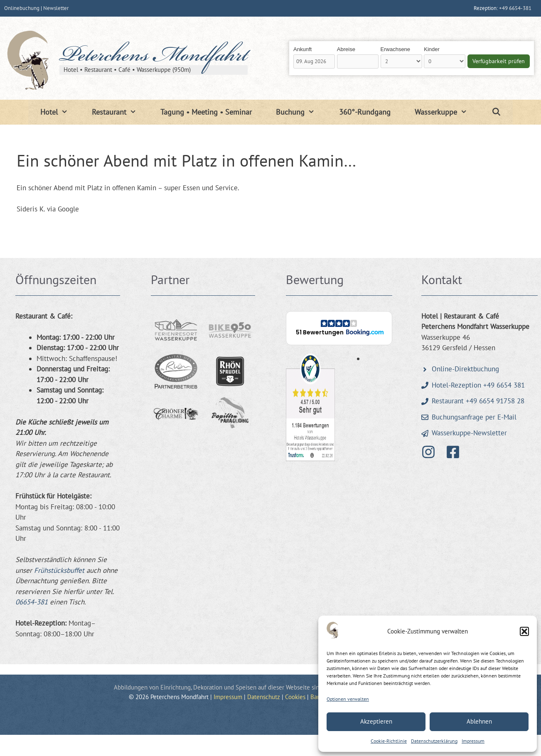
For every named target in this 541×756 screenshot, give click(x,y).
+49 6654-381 (515, 8)
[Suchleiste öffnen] (496, 112)
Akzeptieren (376, 721)
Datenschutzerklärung (434, 741)
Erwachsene (396, 49)
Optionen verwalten (348, 699)
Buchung (301, 112)
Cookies (295, 697)
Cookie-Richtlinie (389, 741)
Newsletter (56, 8)
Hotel (60, 112)
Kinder (432, 49)
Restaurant (120, 112)
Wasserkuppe (447, 112)
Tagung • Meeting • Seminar (206, 112)
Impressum (473, 741)
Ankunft (302, 49)
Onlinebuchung (22, 8)
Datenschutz (264, 697)
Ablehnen (479, 721)
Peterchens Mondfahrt (154, 57)
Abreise (346, 49)
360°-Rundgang (365, 112)
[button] (524, 631)
